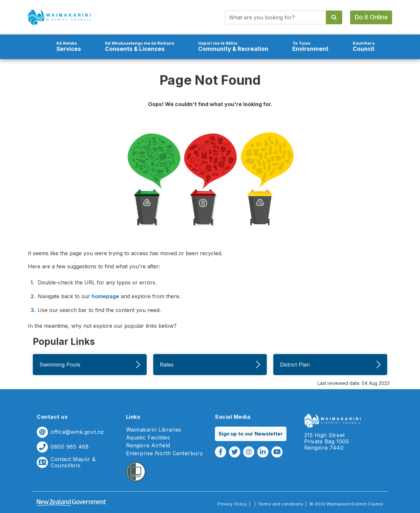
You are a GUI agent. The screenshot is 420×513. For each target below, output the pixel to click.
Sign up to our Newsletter (251, 434)
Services (69, 46)
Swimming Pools (90, 365)
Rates (210, 365)
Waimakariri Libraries (154, 430)
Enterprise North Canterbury (165, 453)
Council (364, 46)
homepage (105, 296)
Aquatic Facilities (148, 438)
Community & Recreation (233, 46)
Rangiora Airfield (148, 446)
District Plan (330, 365)
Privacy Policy (232, 504)
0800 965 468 (70, 447)
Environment (310, 46)
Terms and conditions (281, 504)
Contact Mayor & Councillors (73, 462)
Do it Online (371, 17)
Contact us (52, 417)
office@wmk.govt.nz (77, 432)
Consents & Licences (140, 46)
